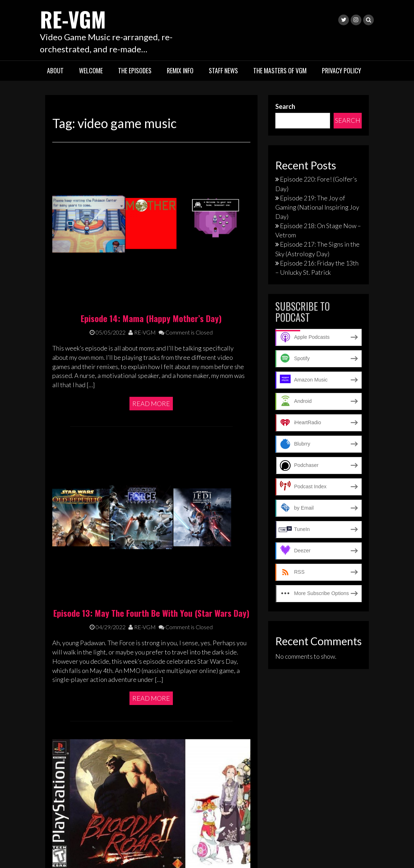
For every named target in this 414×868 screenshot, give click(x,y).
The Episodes (135, 70)
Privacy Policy (341, 70)
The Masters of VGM (280, 70)
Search (285, 106)
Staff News (223, 70)
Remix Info (180, 70)
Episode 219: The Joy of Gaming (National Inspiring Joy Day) (317, 207)
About (55, 70)
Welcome (91, 70)
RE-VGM (74, 19)
